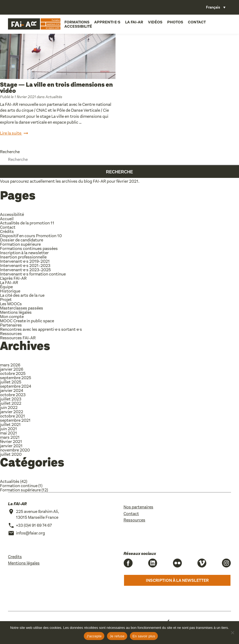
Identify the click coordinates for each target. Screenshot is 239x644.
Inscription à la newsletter (24, 253)
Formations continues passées (29, 248)
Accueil (7, 219)
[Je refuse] (232, 633)
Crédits (7, 231)
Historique (10, 291)
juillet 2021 (10, 425)
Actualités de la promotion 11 (27, 223)
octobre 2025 (13, 373)
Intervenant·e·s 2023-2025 (25, 270)
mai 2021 (9, 433)
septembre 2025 (16, 378)
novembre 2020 (15, 450)
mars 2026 (10, 365)
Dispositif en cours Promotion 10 (31, 236)
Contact (196, 22)
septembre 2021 (15, 420)
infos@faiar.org (30, 533)
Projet (6, 300)
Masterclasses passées (22, 308)
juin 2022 (9, 407)
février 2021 (11, 442)
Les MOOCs (11, 304)
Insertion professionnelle (23, 257)
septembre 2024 (16, 386)
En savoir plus (144, 636)
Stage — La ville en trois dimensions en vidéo (56, 88)
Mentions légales (16, 312)
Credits (15, 557)
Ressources (11, 334)
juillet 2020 (11, 454)
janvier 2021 (11, 446)
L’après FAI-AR (13, 278)
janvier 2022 (12, 412)
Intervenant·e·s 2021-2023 (25, 265)
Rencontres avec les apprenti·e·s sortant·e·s (41, 329)
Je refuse (117, 636)
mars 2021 (10, 437)
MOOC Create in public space (27, 321)
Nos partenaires (138, 507)
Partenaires (11, 325)
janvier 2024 (12, 390)
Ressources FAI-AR (18, 338)
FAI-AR (99, 181)
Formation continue (19, 486)
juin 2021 (9, 429)
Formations (76, 22)
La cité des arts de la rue (22, 295)
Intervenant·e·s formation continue (33, 274)
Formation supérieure (20, 244)
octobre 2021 (13, 416)
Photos (174, 22)
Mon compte (12, 317)
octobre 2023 (13, 395)
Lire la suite (15, 133)
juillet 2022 (11, 403)
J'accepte (94, 636)
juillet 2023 (11, 399)
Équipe (6, 287)
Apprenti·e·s (106, 22)
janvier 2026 (12, 369)
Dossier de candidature (22, 240)
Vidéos (154, 22)
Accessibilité (77, 26)
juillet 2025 (11, 382)
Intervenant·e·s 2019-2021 (25, 261)
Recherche (10, 152)
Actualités (54, 97)
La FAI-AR (133, 22)
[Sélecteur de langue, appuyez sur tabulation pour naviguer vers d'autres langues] (216, 7)
